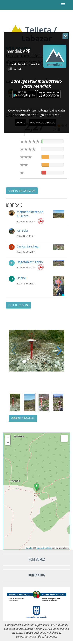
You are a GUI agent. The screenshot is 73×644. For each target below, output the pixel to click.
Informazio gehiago (43, 123)
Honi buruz (37, 559)
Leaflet (29, 548)
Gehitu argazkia (23, 418)
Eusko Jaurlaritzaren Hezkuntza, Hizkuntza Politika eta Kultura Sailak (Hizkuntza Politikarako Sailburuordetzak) (39, 633)
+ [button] (8, 437)
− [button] (8, 443)
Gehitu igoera (18, 305)
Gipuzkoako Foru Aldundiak (51, 625)
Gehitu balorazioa (22, 191)
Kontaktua (36, 575)
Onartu (21, 123)
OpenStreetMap (44, 548)
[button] (59, 351)
